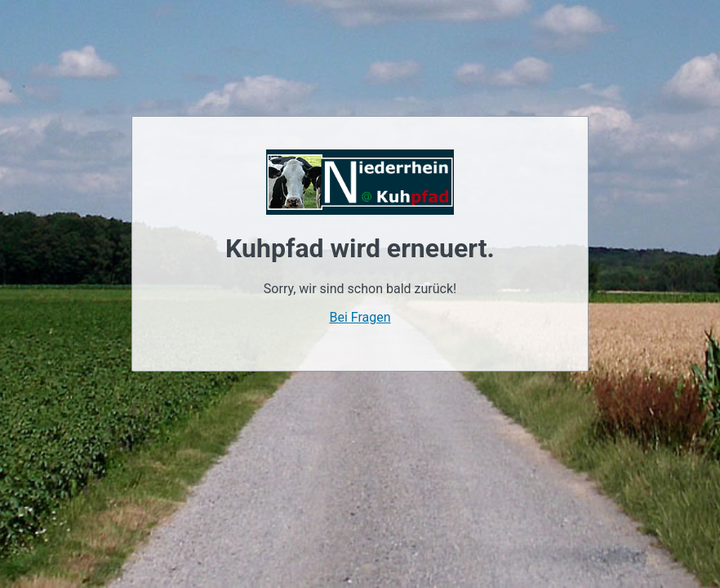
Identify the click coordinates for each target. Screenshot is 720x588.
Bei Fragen (360, 317)
